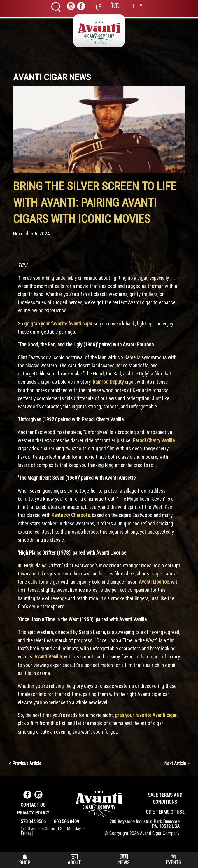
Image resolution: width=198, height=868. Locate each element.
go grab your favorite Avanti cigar (58, 324)
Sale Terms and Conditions (165, 799)
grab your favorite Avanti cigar (146, 715)
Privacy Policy (33, 813)
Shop (25, 860)
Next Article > (177, 763)
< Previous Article (25, 763)
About (74, 860)
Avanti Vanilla (48, 657)
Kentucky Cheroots (71, 515)
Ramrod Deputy (109, 382)
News (124, 860)
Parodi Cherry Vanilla (154, 440)
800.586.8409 (66, 822)
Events (173, 860)
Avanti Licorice (154, 582)
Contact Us (33, 805)
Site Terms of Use (165, 812)
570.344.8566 (33, 822)
